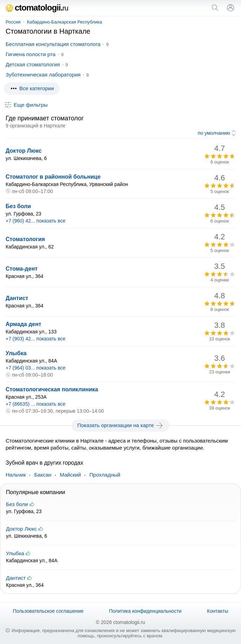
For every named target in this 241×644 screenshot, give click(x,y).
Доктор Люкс (24, 151)
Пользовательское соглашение (48, 611)
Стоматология (25, 239)
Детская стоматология (33, 64)
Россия (13, 22)
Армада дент (24, 324)
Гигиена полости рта (31, 54)
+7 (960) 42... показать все (36, 221)
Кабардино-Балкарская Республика (65, 22)
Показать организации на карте (121, 425)
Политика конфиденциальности (145, 611)
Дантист (17, 298)
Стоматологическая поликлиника (52, 389)
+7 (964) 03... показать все (36, 368)
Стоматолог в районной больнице (53, 177)
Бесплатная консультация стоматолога (53, 44)
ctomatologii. (37, 8)
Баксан (43, 475)
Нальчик (16, 475)
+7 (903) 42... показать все (36, 339)
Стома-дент (22, 269)
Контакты (217, 611)
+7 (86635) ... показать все (36, 404)
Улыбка (16, 353)
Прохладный (105, 475)
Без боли (18, 206)
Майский (71, 475)
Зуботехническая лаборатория (43, 75)
